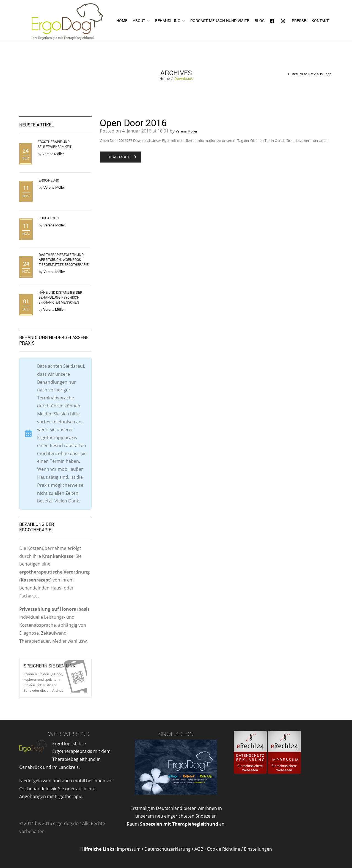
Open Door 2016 (133, 122)
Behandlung (168, 21)
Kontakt (320, 21)
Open (75, 676)
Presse (299, 21)
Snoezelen (176, 734)
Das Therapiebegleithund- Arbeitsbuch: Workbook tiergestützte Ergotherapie (64, 259)
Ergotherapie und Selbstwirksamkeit (55, 144)
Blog (260, 21)
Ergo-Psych (49, 218)
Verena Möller (187, 131)
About (139, 21)
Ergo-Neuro (49, 180)
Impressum (129, 849)
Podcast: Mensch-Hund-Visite (220, 21)
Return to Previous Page (312, 74)
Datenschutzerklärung (167, 849)
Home (122, 21)
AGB (199, 849)
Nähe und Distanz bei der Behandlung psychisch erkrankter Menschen (60, 297)
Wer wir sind (69, 734)
